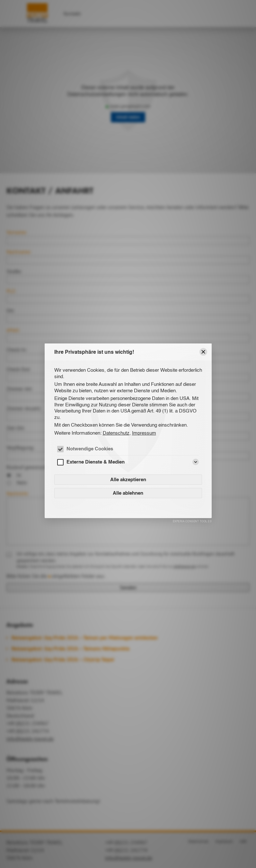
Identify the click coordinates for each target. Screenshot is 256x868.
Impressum (144, 433)
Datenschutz (116, 433)
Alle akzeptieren (128, 479)
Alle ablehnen (128, 493)
